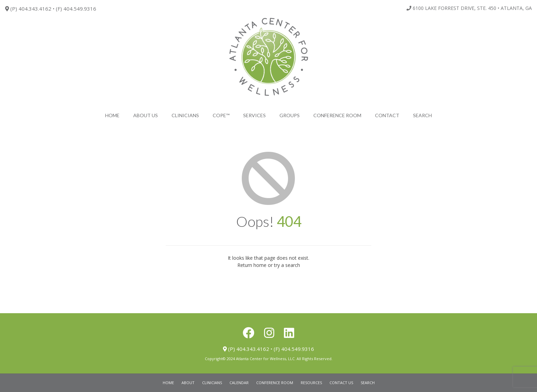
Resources (311, 383)
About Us (146, 115)
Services (254, 115)
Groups (290, 115)
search (422, 115)
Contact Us (341, 383)
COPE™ (221, 115)
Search (368, 383)
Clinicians (185, 115)
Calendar (239, 383)
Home (112, 115)
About (188, 383)
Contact (387, 115)
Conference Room (337, 115)
